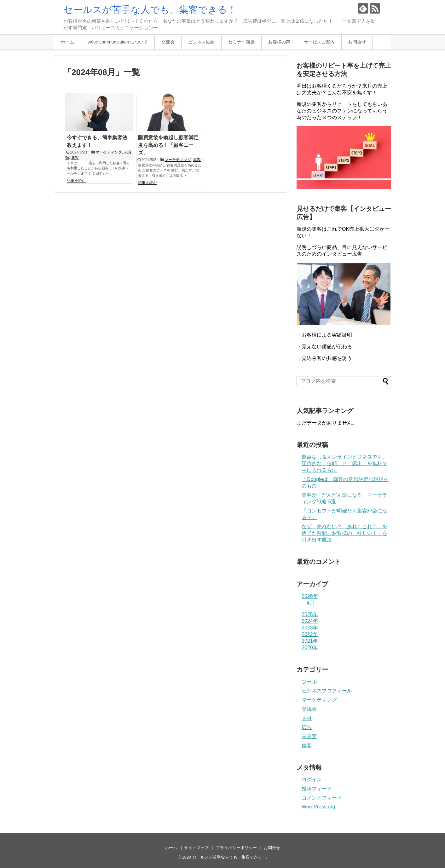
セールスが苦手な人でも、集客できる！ (150, 10)
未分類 (309, 736)
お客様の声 (279, 42)
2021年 (310, 641)
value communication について (118, 42)
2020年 (310, 648)
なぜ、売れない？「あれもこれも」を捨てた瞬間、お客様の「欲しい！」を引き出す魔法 (344, 533)
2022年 (310, 634)
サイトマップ (196, 848)
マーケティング (109, 152)
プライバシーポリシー (236, 848)
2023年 (310, 628)
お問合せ (357, 42)
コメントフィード (322, 798)
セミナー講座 (241, 42)
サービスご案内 (319, 42)
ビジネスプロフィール (327, 691)
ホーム (67, 42)
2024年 (310, 621)
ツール (309, 682)
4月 (311, 603)
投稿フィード (317, 789)
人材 (307, 718)
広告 (307, 727)
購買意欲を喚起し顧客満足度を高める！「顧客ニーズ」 (168, 145)
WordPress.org (318, 807)
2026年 (310, 596)
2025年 (310, 614)
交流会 (168, 42)
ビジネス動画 (201, 42)
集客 (75, 158)
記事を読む (76, 181)
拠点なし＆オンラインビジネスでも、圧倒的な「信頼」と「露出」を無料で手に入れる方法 (344, 463)
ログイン (312, 780)
